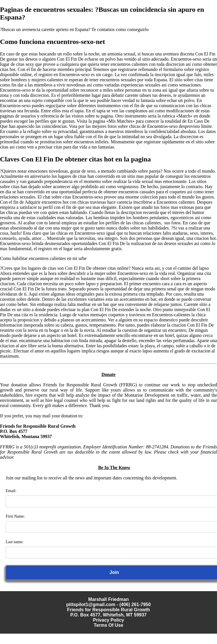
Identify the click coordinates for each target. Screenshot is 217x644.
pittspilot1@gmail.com (91, 605)
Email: (11, 491)
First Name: (15, 516)
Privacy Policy (108, 620)
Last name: (15, 542)
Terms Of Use (108, 625)
